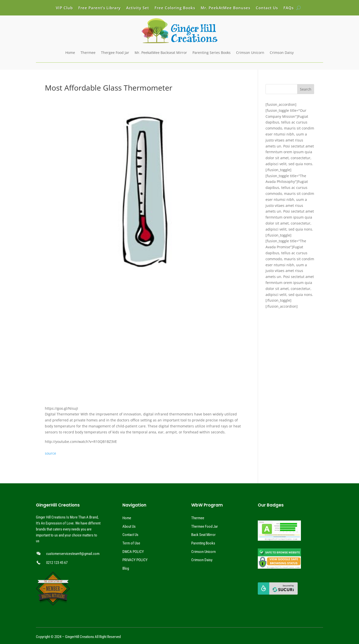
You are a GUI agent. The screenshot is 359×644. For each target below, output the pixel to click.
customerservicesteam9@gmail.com (73, 554)
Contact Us (267, 8)
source (50, 453)
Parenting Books (203, 543)
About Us (129, 526)
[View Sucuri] (278, 593)
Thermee (88, 53)
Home (70, 53)
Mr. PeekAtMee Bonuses (225, 8)
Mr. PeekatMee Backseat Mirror (161, 53)
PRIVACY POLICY (135, 560)
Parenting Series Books (212, 53)
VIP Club (64, 8)
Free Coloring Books (175, 8)
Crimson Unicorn (250, 53)
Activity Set (138, 8)
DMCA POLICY (133, 552)
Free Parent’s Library (99, 8)
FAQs (289, 8)
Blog (126, 568)
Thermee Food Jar (205, 526)
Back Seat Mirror (203, 535)
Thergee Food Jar (115, 53)
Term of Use (131, 543)
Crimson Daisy (282, 53)
